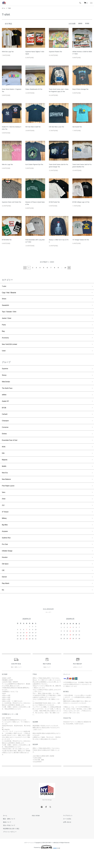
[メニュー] (91, 3)
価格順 (80, 23)
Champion (6, 427)
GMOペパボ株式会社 (53, 859)
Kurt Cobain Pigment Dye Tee (34, 164)
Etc (3, 606)
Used (4, 354)
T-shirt (10, 8)
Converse (6, 434)
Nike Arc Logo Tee (7, 164)
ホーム (4, 8)
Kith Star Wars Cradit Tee (33, 127)
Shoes (4, 299)
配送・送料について (8, 835)
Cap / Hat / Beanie (9, 293)
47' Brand (6, 524)
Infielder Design (8, 565)
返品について (6, 839)
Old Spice (6, 579)
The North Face (8, 393)
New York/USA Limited (11, 347)
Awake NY (6, 407)
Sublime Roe (7, 551)
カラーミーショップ (30, 859)
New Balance (7, 489)
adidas (4, 400)
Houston (5, 572)
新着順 (87, 23)
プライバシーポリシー (9, 848)
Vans (4, 503)
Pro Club (5, 558)
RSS (33, 832)
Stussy (5, 379)
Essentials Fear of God (11, 448)
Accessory (6, 340)
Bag (3, 333)
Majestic (5, 469)
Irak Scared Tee (77, 127)
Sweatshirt (6, 306)
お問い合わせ (66, 839)
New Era (5, 482)
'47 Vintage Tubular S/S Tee (81, 240)
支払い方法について (8, 842)
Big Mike (5, 538)
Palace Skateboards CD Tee (34, 89)
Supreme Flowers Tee (55, 52)
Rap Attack (6, 599)
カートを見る (66, 835)
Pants (4, 327)
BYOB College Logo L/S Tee (81, 202)
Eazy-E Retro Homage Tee (80, 89)
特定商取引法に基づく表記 (10, 845)
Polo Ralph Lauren (9, 496)
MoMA (4, 476)
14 (65, 268)
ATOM (38, 832)
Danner (5, 593)
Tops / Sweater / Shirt (10, 313)
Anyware (5, 544)
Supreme (5, 372)
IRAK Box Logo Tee (8, 52)
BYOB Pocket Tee (54, 202)
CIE (3, 586)
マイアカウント (67, 832)
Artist (4, 510)
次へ (69, 268)
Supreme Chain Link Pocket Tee (12, 202)
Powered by (47, 863)
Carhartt (5, 421)
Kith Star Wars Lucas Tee (56, 127)
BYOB (4, 414)
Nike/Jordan (7, 386)
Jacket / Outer (7, 320)
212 (3, 517)
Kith (3, 462)
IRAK (4, 455)
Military (5, 531)
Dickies (5, 441)
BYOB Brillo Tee (7, 240)
